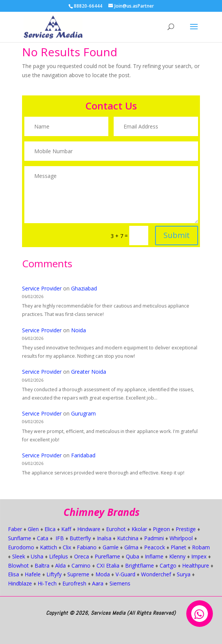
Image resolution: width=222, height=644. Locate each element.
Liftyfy (54, 574)
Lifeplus (59, 556)
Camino (81, 565)
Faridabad (83, 455)
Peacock (155, 547)
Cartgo (168, 565)
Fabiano (87, 547)
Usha (37, 556)
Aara (98, 583)
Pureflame (107, 556)
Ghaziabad (84, 288)
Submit (169, 228)
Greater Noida (89, 372)
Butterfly (80, 538)
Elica (50, 529)
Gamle (111, 547)
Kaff (66, 529)
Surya (184, 574)
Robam (201, 547)
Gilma (131, 547)
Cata (43, 538)
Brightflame (140, 565)
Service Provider (42, 288)
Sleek (19, 556)
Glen (33, 529)
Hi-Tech (47, 583)
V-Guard (125, 574)
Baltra (42, 565)
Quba (132, 556)
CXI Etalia (108, 565)
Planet (178, 547)
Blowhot (18, 565)
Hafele (33, 574)
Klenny (177, 556)
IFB (60, 538)
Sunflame (20, 538)
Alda (60, 565)
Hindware (89, 529)
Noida (78, 330)
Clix (67, 547)
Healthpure (196, 565)
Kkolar (139, 529)
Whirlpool (181, 538)
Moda (103, 574)
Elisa (13, 574)
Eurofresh (74, 583)
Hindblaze (20, 583)
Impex (199, 556)
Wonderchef (156, 574)
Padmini (154, 538)
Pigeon (161, 529)
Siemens (120, 583)
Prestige (186, 529)
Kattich (48, 547)
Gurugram (83, 413)
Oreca (82, 556)
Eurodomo (21, 547)
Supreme (78, 574)
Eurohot (116, 529)
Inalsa (104, 538)
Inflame (154, 556)
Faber (15, 529)
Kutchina (128, 538)
